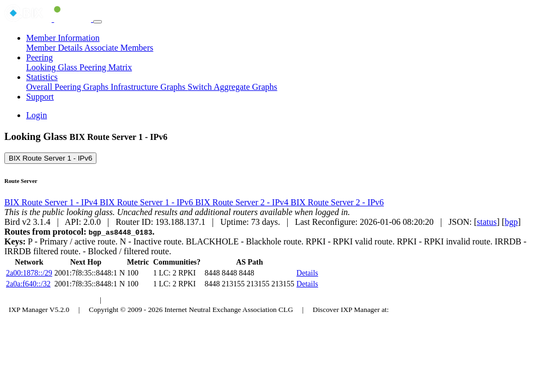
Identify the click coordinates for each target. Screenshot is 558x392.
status (487, 222)
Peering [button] (40, 57)
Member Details (55, 48)
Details (307, 273)
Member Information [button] (63, 38)
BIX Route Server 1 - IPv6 (50, 158)
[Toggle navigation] (98, 22)
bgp (511, 222)
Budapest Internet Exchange (51, 300)
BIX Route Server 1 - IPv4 (52, 202)
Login (37, 115)
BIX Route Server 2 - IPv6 (337, 202)
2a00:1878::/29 (29, 273)
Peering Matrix (106, 67)
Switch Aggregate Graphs (232, 87)
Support (40, 97)
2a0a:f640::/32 (28, 284)
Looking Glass (53, 67)
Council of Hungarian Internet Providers (169, 300)
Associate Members (119, 48)
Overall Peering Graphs (68, 87)
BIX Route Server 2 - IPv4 (243, 202)
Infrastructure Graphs (149, 87)
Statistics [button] (42, 77)
